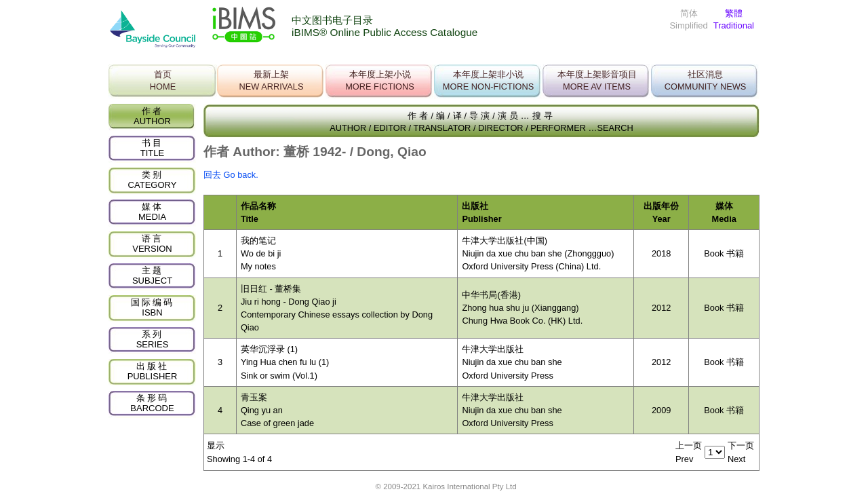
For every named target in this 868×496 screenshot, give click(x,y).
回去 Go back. (231, 175)
